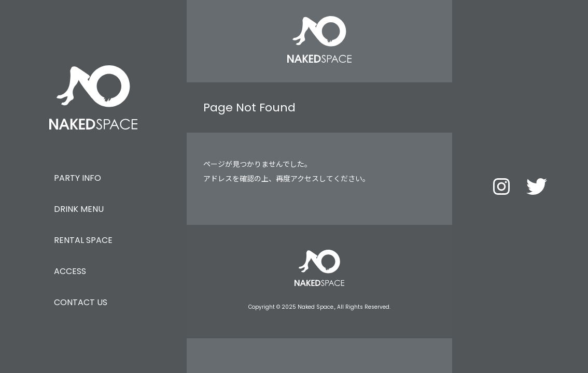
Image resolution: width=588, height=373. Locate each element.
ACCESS (70, 271)
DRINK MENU (79, 209)
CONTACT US (81, 302)
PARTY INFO (78, 178)
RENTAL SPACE (83, 240)
